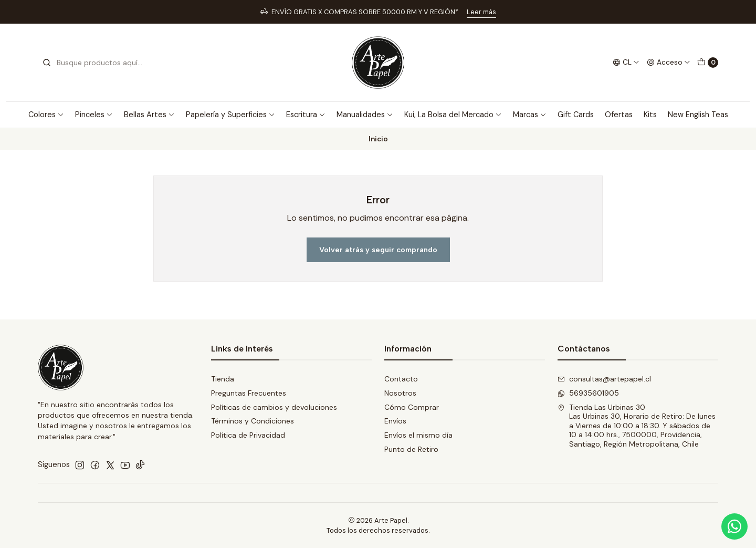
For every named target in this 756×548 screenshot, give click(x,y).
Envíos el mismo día (418, 435)
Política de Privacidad (248, 435)
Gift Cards (576, 115)
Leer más (481, 12)
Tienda (223, 379)
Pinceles (94, 115)
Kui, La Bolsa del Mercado (453, 115)
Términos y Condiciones (253, 421)
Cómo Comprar (412, 407)
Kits (650, 115)
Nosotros (400, 393)
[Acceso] (669, 63)
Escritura (306, 115)
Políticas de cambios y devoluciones (274, 407)
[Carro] (708, 63)
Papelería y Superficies (230, 115)
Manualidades (365, 115)
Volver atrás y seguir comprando (378, 250)
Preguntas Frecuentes (249, 393)
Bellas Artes (149, 115)
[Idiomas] (626, 63)
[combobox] (96, 63)
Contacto (401, 379)
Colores (46, 115)
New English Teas (698, 115)
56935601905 (588, 393)
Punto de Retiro (411, 449)
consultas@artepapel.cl (604, 379)
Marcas (530, 115)
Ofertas (619, 115)
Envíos (395, 421)
